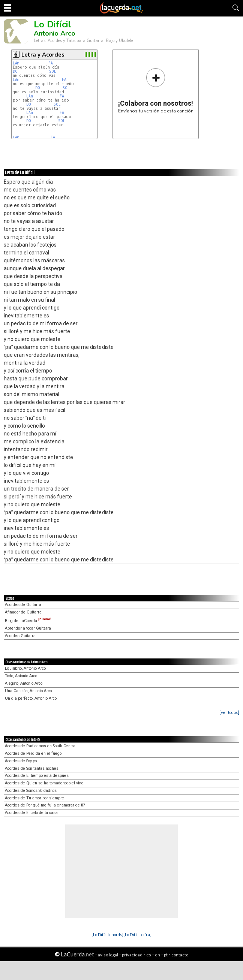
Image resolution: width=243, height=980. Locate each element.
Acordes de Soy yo (21, 761)
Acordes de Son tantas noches (32, 768)
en (157, 955)
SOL (53, 71)
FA (51, 63)
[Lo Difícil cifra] (137, 934)
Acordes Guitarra (20, 636)
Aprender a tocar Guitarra (28, 628)
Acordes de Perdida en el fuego (33, 753)
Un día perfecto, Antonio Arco (31, 698)
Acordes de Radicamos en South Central (41, 746)
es (149, 955)
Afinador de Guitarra (23, 612)
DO (15, 71)
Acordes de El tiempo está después (37, 776)
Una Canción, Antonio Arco (28, 691)
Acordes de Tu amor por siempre (34, 798)
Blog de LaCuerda (28, 621)
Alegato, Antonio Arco (24, 683)
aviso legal (108, 955)
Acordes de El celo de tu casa (31, 813)
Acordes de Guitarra (23, 605)
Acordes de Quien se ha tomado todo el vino (44, 783)
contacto (180, 955)
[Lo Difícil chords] (107, 934)
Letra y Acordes (43, 55)
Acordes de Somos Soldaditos (31, 791)
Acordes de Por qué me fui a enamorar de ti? (45, 805)
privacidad (132, 955)
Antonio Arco (55, 33)
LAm (16, 63)
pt (166, 955)
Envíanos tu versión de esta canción (156, 91)
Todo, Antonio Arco (21, 676)
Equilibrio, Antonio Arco (25, 668)
